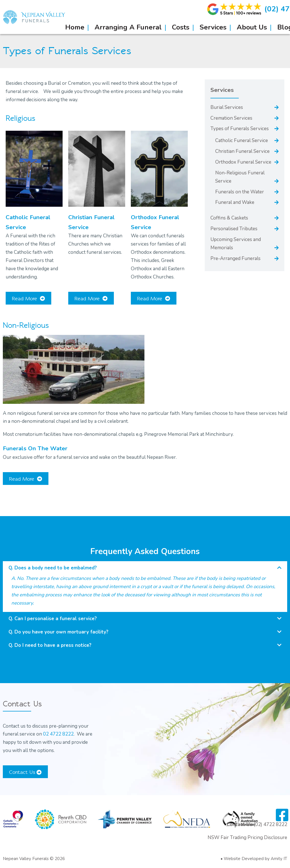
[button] (145, 568)
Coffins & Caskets (229, 218)
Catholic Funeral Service (242, 141)
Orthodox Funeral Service (243, 162)
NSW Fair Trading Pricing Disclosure (247, 838)
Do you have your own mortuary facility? (61, 632)
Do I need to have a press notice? (53, 645)
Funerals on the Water (240, 192)
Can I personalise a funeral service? (56, 619)
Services (213, 27)
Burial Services (227, 107)
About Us (252, 27)
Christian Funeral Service (242, 151)
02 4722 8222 (58, 734)
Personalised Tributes (234, 229)
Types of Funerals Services (240, 129)
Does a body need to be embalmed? (56, 568)
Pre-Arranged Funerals (235, 258)
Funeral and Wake (235, 202)
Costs (181, 27)
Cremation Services (231, 118)
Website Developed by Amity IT (255, 859)
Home (75, 27)
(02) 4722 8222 (270, 824)
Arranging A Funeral (128, 27)
